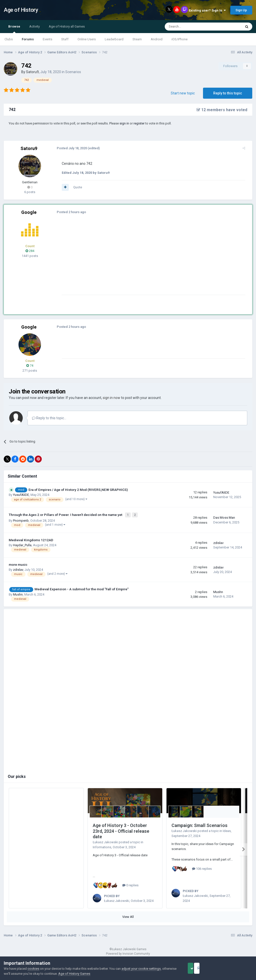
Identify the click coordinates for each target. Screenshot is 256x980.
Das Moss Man (224, 517)
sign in (124, 123)
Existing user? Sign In (207, 10)
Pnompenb (21, 520)
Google (29, 212)
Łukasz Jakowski (105, 841)
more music (18, 564)
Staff (65, 39)
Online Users (87, 39)
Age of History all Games (67, 26)
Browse (14, 29)
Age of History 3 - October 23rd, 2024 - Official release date (121, 830)
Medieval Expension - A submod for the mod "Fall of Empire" (81, 588)
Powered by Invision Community (128, 953)
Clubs (9, 39)
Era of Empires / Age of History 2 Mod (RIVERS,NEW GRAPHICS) (78, 490)
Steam (137, 39)
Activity (34, 26)
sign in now (111, 398)
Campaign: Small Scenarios (199, 824)
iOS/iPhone (179, 39)
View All (128, 916)
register (139, 123)
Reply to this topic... (49, 418)
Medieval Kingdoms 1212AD (31, 539)
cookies (33, 969)
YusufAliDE (21, 495)
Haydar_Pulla (22, 544)
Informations (102, 846)
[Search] (191, 27)
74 (30, 366)
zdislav (218, 542)
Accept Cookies (197, 968)
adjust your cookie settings (141, 969)
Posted (69, 148)
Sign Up (241, 10)
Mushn (18, 593)
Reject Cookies (235, 968)
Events (47, 39)
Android (157, 39)
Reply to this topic (228, 93)
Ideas (227, 830)
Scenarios (73, 72)
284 (30, 251)
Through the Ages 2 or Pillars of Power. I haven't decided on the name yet (66, 514)
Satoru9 (32, 72)
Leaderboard (114, 39)
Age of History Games (89, 974)
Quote (75, 187)
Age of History (21, 10)
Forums (28, 39)
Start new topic (183, 93)
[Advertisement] (117, 260)
